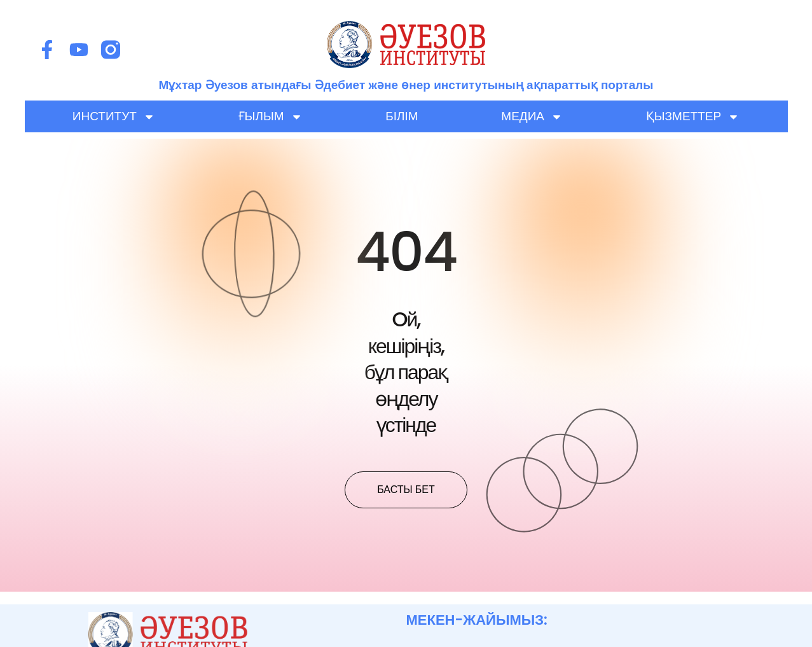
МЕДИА (532, 116)
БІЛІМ (402, 116)
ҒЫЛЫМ (271, 116)
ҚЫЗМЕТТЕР (693, 116)
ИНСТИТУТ (114, 116)
